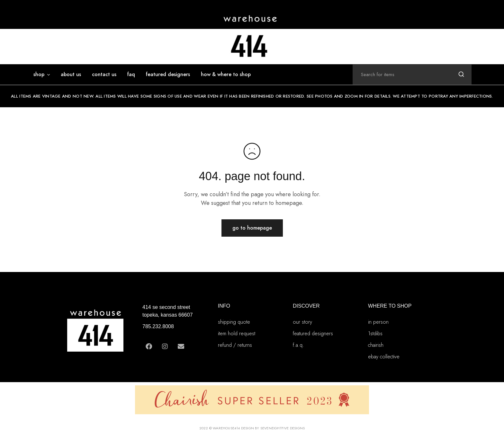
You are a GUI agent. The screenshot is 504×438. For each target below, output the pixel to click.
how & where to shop (226, 74)
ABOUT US (71, 74)
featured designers (168, 74)
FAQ (131, 74)
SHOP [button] (42, 74)
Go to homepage (252, 228)
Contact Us (104, 74)
